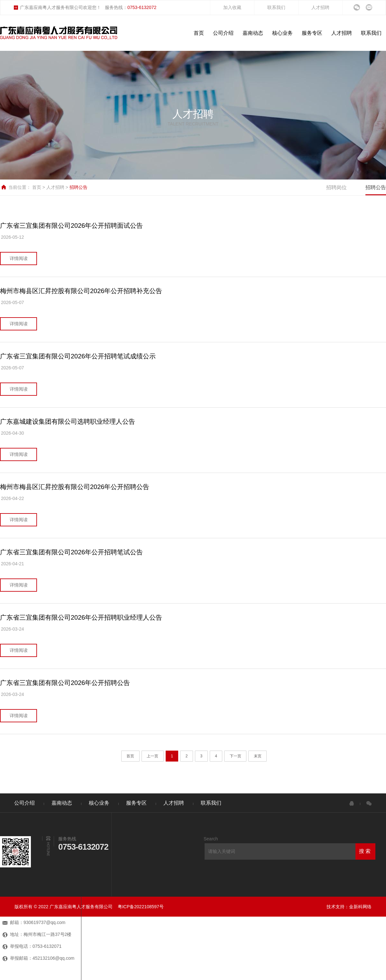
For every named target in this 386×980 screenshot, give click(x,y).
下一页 (235, 756)
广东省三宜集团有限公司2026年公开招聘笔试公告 (72, 552)
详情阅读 (19, 258)
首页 (37, 187)
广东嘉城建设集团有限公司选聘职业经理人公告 (68, 421)
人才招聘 (320, 7)
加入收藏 (232, 7)
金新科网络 (360, 907)
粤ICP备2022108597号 (141, 907)
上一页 (152, 756)
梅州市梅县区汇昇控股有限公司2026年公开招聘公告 (75, 487)
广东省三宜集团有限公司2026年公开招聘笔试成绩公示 (78, 356)
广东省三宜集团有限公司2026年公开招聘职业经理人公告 (81, 617)
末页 (258, 756)
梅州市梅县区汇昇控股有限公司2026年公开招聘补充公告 (81, 291)
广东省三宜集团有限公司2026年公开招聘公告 (65, 683)
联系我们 (276, 7)
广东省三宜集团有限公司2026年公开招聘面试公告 (72, 226)
